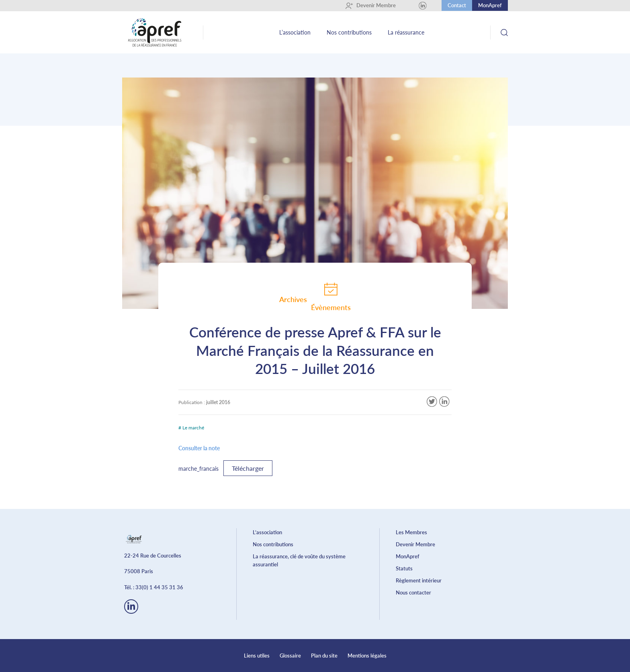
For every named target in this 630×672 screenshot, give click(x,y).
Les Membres (411, 532)
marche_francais (198, 469)
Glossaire (290, 656)
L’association (295, 32)
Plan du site (324, 656)
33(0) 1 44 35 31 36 (159, 587)
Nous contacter (413, 592)
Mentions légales (367, 656)
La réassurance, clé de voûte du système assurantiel (299, 560)
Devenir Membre (370, 6)
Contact (457, 5)
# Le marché (191, 428)
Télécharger (248, 468)
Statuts (404, 568)
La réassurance (406, 32)
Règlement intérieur (419, 580)
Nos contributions (349, 32)
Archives (293, 299)
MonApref (490, 5)
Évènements (331, 297)
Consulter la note (199, 448)
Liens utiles (257, 656)
